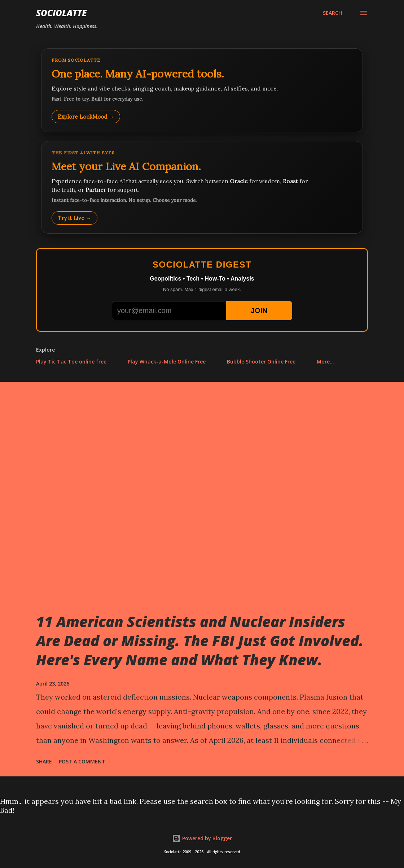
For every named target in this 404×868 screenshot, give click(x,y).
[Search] (332, 13)
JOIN (259, 310)
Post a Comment (82, 761)
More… (325, 362)
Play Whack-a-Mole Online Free (167, 362)
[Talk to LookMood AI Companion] (202, 187)
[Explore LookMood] (202, 90)
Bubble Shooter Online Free (261, 362)
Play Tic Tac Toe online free (71, 362)
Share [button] (44, 761)
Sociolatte (61, 13)
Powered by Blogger (202, 838)
